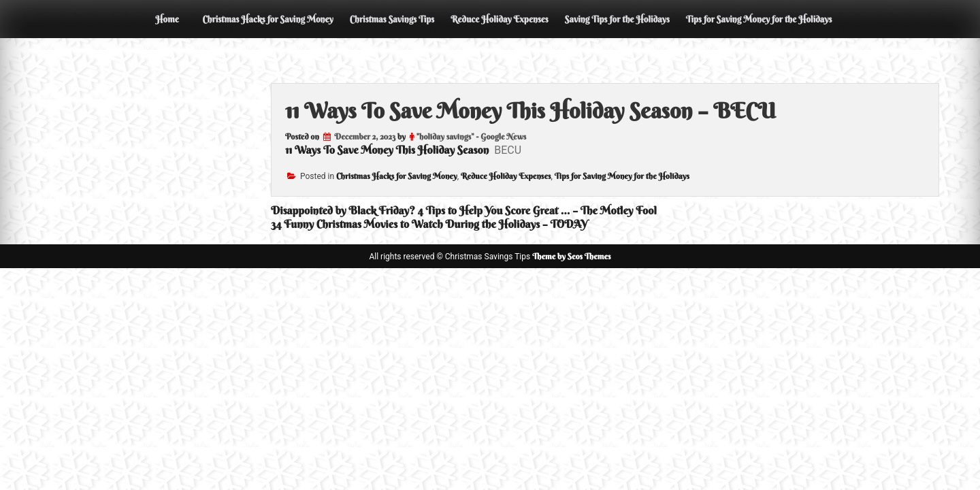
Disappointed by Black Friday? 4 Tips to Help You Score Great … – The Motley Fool (464, 210)
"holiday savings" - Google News (472, 136)
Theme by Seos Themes (571, 256)
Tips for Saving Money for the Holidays (759, 19)
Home (167, 19)
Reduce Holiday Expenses (500, 19)
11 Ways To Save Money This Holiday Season (387, 150)
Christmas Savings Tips (392, 19)
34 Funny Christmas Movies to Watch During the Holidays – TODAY (429, 224)
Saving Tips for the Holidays (617, 19)
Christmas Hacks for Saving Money (267, 19)
